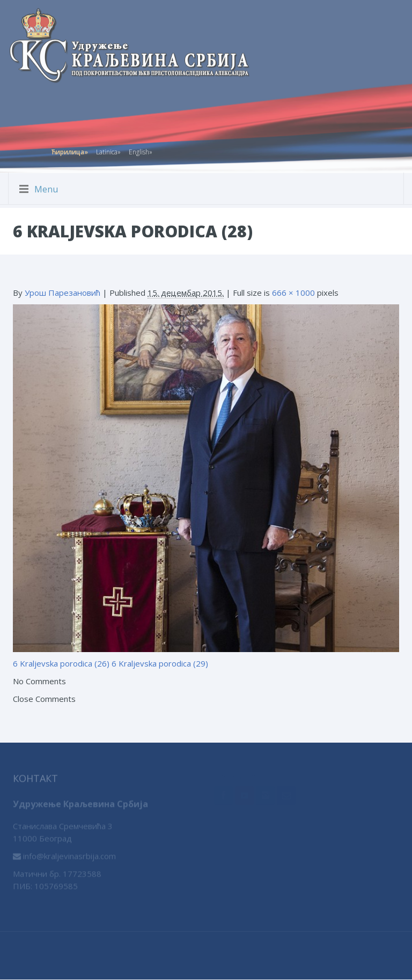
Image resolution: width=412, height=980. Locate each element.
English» (141, 150)
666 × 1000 (293, 293)
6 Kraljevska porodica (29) (160, 663)
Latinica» (108, 150)
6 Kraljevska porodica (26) (61, 663)
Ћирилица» (69, 150)
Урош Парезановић (62, 293)
